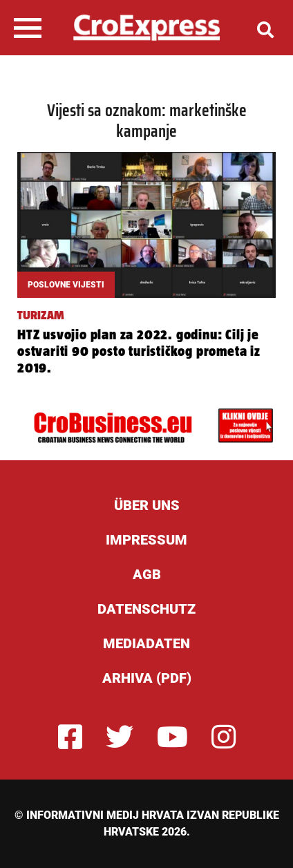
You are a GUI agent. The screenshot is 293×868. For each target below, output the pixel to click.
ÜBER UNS (147, 505)
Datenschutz (146, 609)
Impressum (146, 540)
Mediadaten (146, 643)
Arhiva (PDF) (147, 678)
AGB (147, 574)
